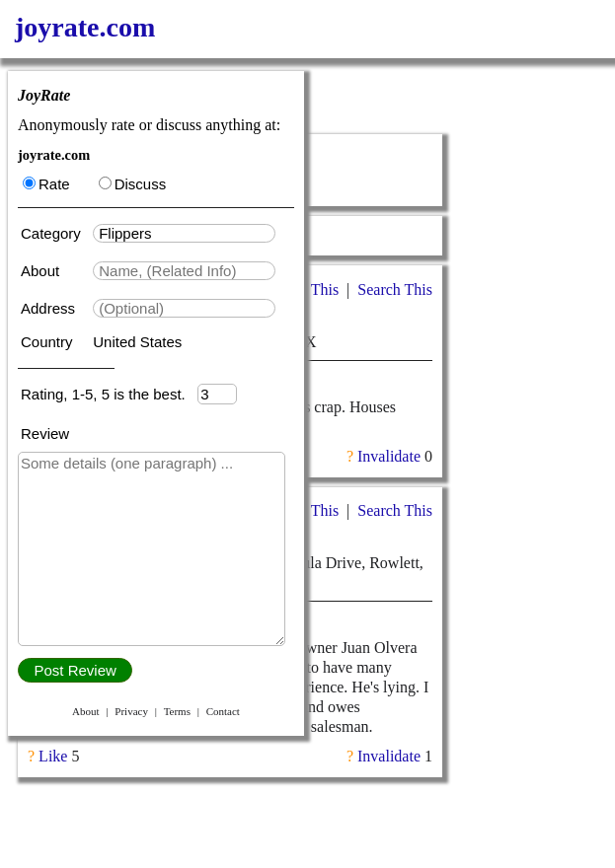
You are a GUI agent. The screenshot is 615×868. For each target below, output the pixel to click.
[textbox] (184, 233)
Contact (223, 711)
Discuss (133, 184)
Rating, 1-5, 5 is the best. (109, 394)
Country (49, 342)
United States (137, 342)
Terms (177, 711)
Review (45, 434)
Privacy (131, 711)
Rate (46, 184)
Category (55, 233)
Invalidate (389, 456)
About (42, 271)
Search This (395, 289)
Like (53, 756)
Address (50, 308)
